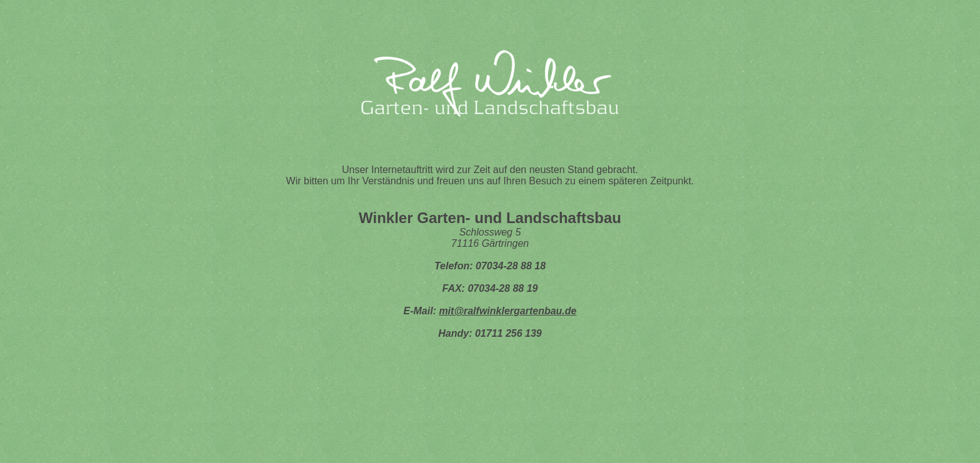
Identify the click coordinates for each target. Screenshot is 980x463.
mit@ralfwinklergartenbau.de (507, 311)
